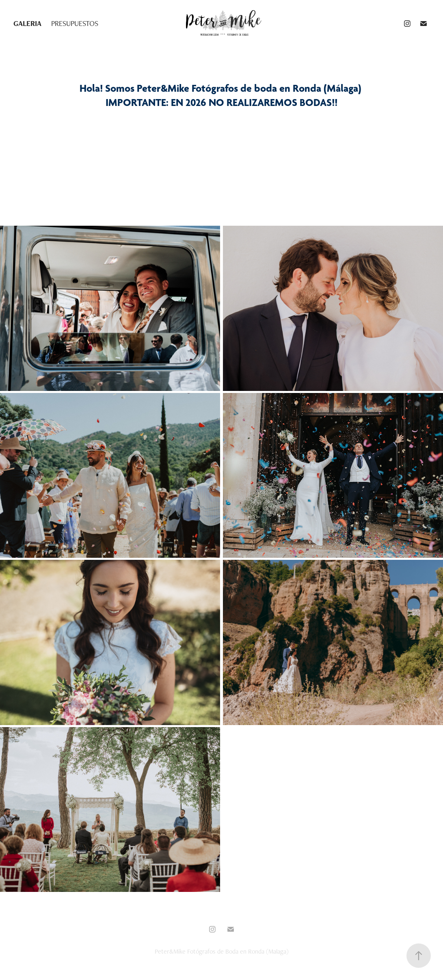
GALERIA (27, 23)
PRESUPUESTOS (75, 23)
